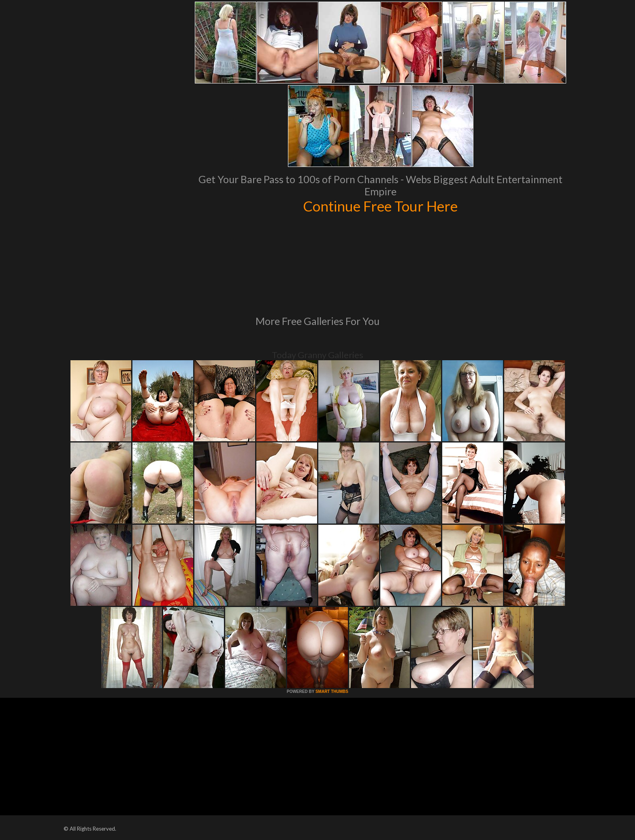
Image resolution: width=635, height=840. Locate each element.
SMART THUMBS (332, 691)
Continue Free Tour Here (380, 206)
